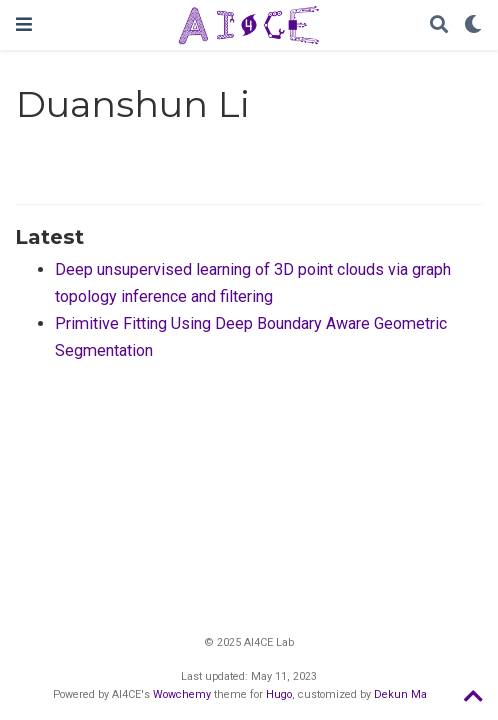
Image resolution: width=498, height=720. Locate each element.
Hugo (279, 694)
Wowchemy (182, 694)
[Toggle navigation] (24, 24)
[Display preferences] (473, 25)
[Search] (439, 25)
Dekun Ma (400, 694)
